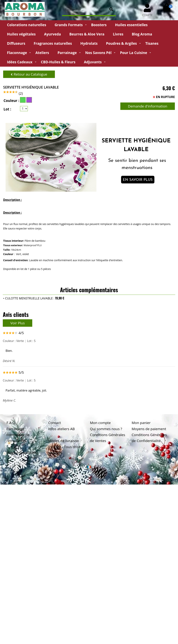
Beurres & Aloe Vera (87, 34)
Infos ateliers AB (61, 429)
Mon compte (100, 423)
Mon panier (141, 423)
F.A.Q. (11, 423)
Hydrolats (89, 43)
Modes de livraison (64, 441)
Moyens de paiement (149, 429)
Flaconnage (17, 53)
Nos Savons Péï (98, 53)
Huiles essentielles (131, 25)
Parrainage (67, 53)
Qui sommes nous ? (106, 429)
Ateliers (42, 53)
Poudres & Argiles (121, 43)
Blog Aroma (142, 34)
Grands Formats (69, 25)
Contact (55, 423)
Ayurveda (53, 34)
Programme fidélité (22, 453)
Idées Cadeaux (20, 62)
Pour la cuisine (133, 53)
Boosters (99, 25)
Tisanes (152, 43)
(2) (21, 93)
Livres (118, 34)
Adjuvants (93, 62)
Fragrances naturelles (53, 43)
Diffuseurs (16, 43)
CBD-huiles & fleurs (58, 62)
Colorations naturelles (27, 25)
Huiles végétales (21, 34)
